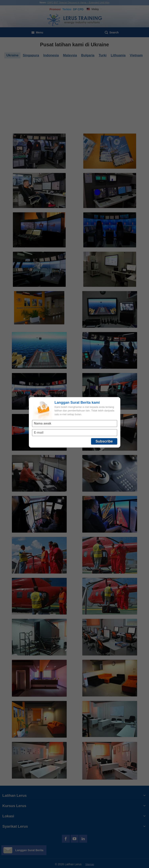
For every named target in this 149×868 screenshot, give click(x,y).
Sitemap (90, 864)
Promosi (55, 9)
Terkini (67, 9)
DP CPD (78, 9)
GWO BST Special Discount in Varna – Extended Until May (78, 3)
